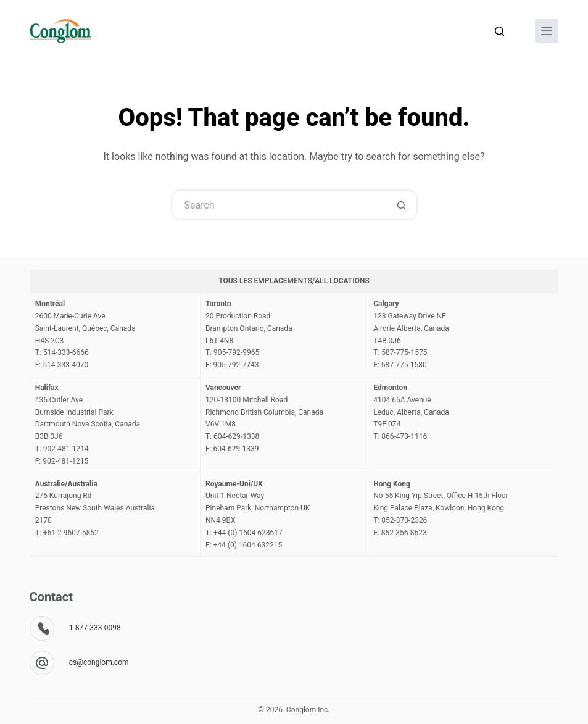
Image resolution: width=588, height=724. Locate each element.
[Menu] (547, 31)
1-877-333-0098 (95, 628)
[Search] (499, 31)
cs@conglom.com (99, 662)
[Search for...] (279, 205)
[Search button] (402, 205)
